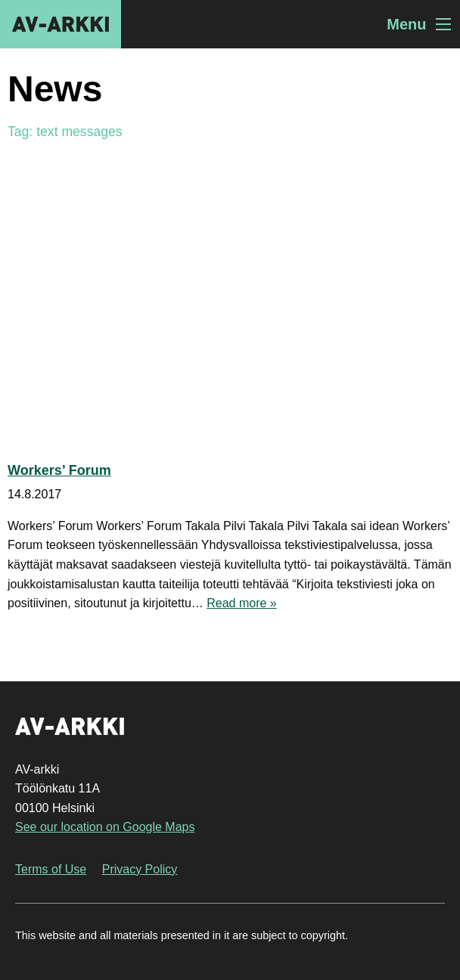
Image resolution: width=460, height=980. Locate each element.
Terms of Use (51, 869)
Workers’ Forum (59, 470)
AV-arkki (61, 24)
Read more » (242, 603)
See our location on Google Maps (105, 827)
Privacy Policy (140, 869)
